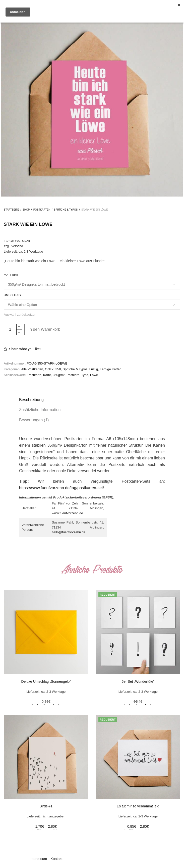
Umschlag (12, 295)
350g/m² (59, 375)
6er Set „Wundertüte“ (138, 681)
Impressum (38, 859)
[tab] (92, 400)
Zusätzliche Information (40, 410)
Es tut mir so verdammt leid (138, 806)
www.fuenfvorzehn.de (67, 513)
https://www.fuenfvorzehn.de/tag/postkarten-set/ (62, 488)
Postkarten (42, 210)
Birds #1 (46, 806)
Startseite (11, 210)
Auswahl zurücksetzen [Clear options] (20, 315)
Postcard (73, 375)
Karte (47, 375)
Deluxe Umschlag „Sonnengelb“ (46, 681)
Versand (17, 246)
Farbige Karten (111, 369)
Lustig (94, 369)
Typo (85, 375)
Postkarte (35, 375)
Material (11, 275)
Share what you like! (22, 349)
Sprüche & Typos (66, 210)
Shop (26, 210)
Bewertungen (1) (34, 420)
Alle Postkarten (32, 369)
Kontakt (56, 859)
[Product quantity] (10, 329)
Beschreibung (31, 400)
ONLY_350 (53, 369)
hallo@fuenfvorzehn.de (69, 532)
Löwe (94, 375)
